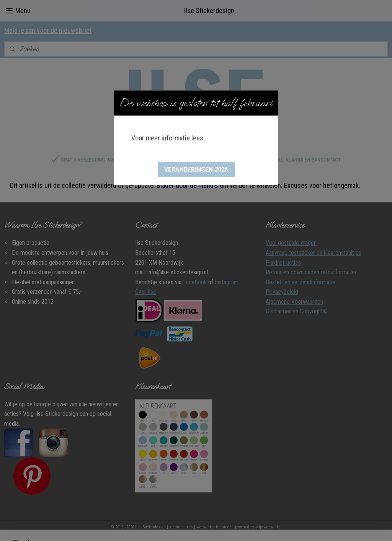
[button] (196, 169)
